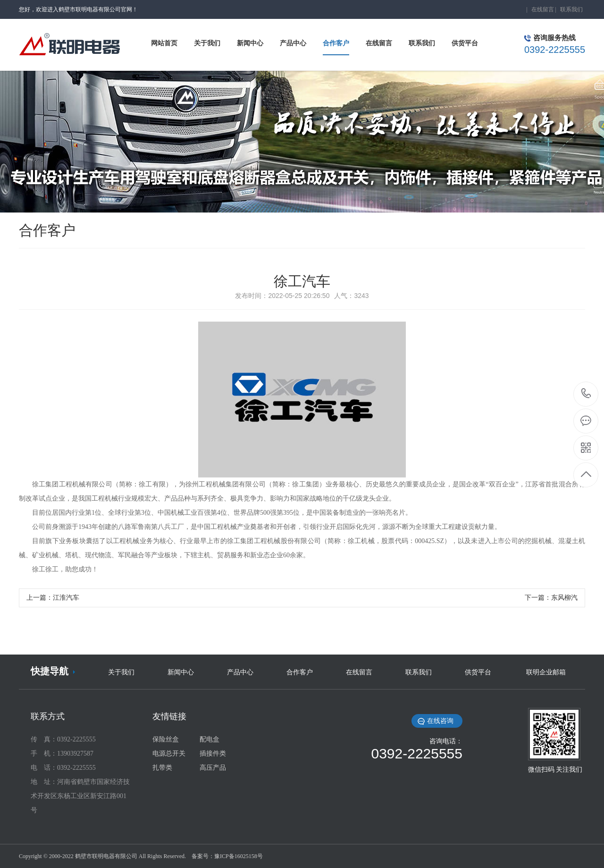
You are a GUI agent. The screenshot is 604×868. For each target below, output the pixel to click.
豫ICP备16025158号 (239, 856)
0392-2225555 (586, 394)
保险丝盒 (166, 739)
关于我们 (121, 672)
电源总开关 (169, 753)
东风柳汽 (564, 598)
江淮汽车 (66, 598)
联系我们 (571, 9)
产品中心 (240, 672)
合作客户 (300, 672)
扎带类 (162, 768)
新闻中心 (181, 672)
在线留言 (543, 9)
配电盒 (210, 739)
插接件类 (213, 753)
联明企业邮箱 (546, 672)
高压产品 (213, 768)
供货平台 (478, 672)
